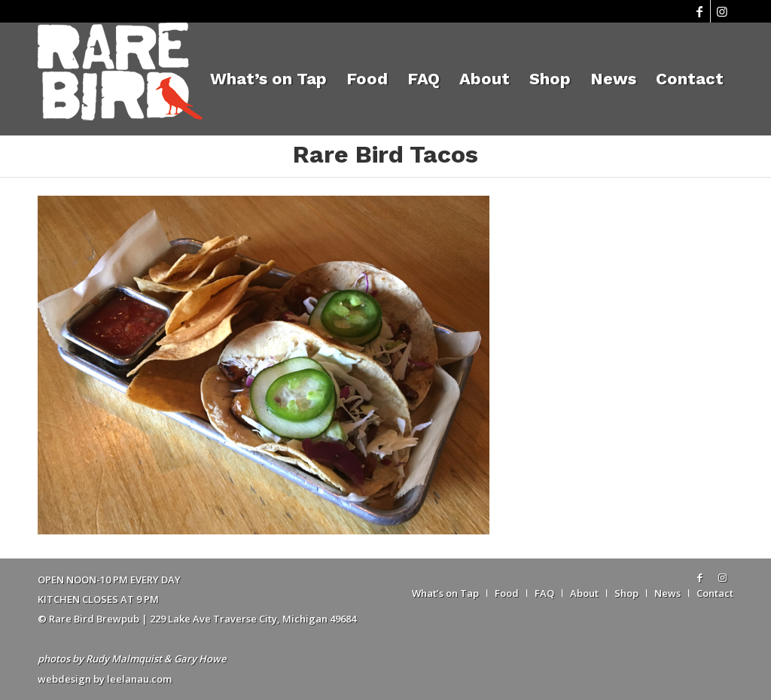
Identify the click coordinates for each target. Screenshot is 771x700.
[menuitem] (268, 79)
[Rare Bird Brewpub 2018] (120, 79)
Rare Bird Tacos (385, 154)
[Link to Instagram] (722, 11)
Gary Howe (200, 659)
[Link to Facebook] (699, 11)
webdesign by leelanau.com (105, 679)
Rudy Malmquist (124, 659)
